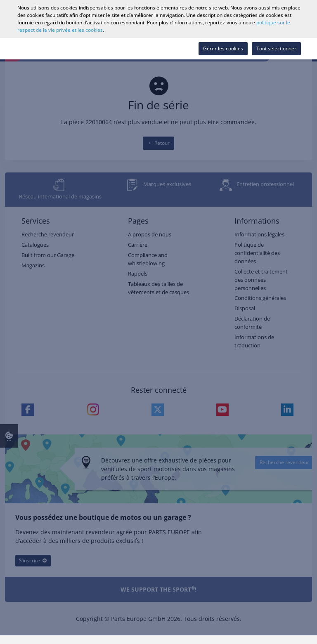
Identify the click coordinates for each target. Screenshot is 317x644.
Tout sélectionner (276, 48)
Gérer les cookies (223, 48)
